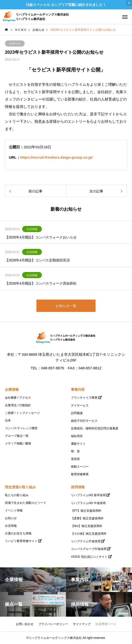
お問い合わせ (25, 624)
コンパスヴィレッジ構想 (21, 428)
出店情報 (32, 229)
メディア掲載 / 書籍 (18, 443)
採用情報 (78, 487)
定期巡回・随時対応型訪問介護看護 (95, 428)
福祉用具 (77, 436)
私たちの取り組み (17, 495)
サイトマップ (82, 624)
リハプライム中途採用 (86, 541)
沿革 (8, 421)
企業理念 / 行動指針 (18, 405)
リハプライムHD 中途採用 (88, 503)
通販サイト (78, 444)
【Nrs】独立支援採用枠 (87, 526)
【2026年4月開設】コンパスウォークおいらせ (41, 237)
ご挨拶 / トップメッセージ (22, 413)
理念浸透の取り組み (20, 487)
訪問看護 (77, 413)
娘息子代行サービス (84, 421)
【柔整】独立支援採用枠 (87, 518)
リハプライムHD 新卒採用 (88, 495)
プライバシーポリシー (53, 624)
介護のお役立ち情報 (18, 533)
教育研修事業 (80, 474)
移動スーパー (80, 467)
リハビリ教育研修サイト (21, 541)
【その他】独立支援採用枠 (89, 534)
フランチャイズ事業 (84, 398)
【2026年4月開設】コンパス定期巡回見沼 (37, 260)
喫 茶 (75, 451)
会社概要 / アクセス (18, 398)
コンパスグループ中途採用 (89, 549)
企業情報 (12, 390)
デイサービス (80, 406)
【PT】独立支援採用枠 (86, 511)
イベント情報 (14, 510)
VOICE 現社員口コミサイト (89, 557)
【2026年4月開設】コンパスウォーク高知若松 (41, 283)
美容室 (75, 459)
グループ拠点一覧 (17, 436)
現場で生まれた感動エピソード (26, 503)
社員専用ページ (106, 624)
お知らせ (15, 43)
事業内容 (78, 390)
